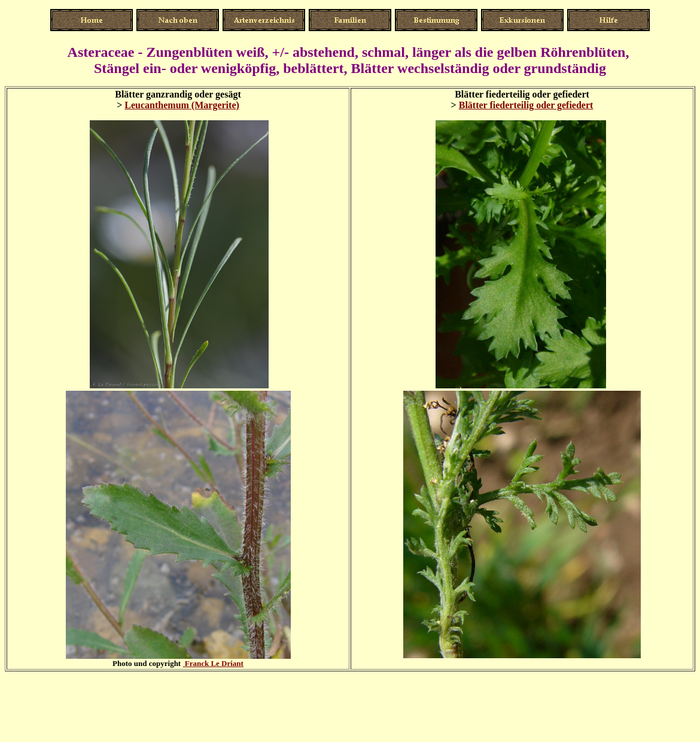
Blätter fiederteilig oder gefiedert (526, 105)
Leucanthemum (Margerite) (182, 105)
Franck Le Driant (213, 663)
